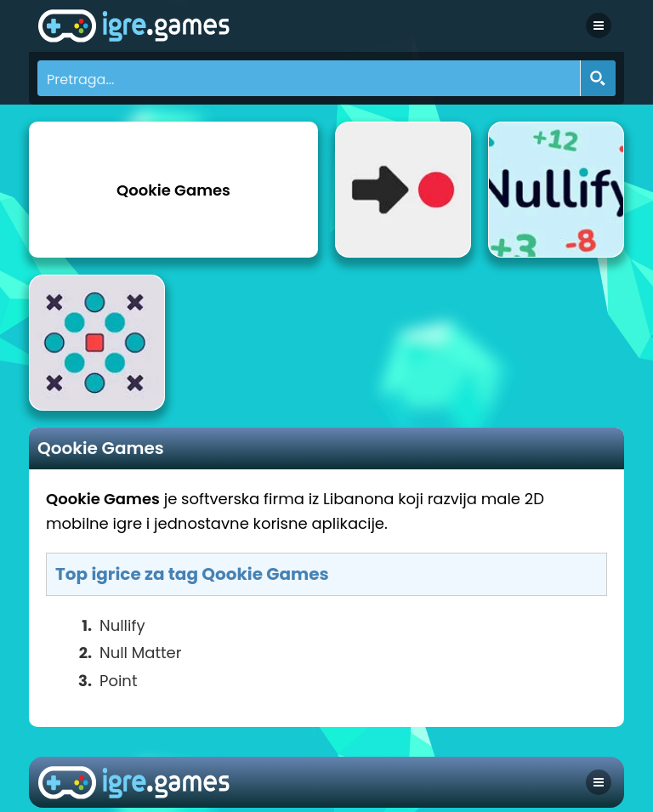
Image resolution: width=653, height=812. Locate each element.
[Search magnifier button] (598, 78)
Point (118, 681)
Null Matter (140, 653)
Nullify (122, 625)
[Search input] (309, 78)
